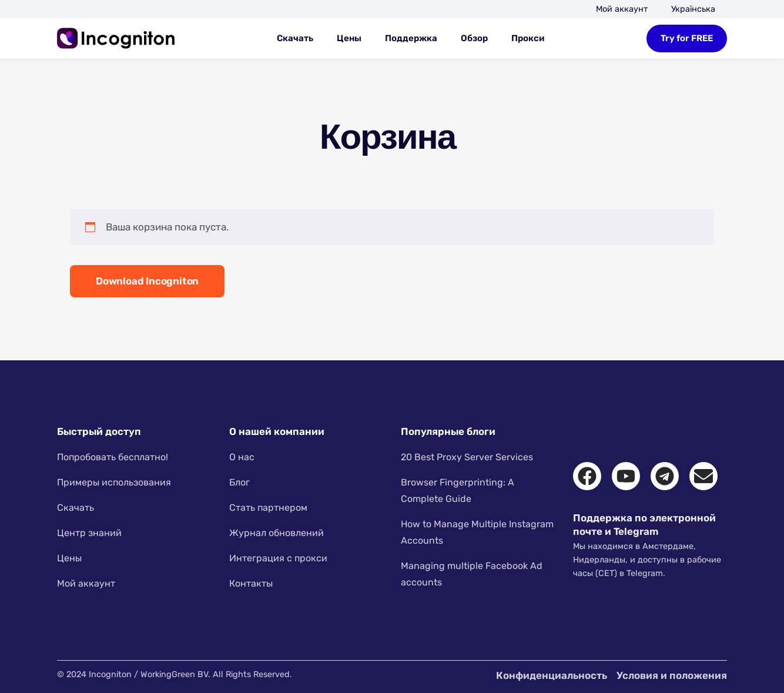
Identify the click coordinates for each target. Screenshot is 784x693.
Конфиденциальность (552, 675)
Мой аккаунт (622, 9)
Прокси (528, 38)
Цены (349, 38)
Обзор (474, 38)
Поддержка (411, 38)
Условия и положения (672, 675)
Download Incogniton (147, 281)
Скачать (295, 38)
